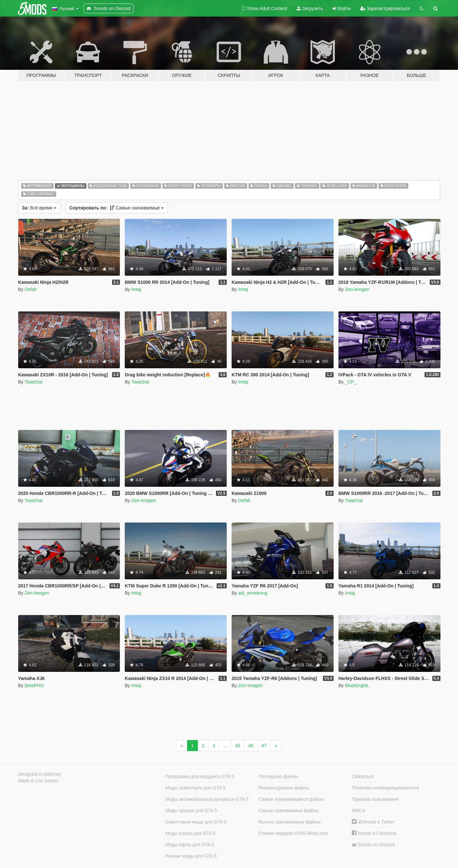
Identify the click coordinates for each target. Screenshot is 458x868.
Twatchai (33, 382)
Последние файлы (278, 776)
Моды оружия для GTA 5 (191, 811)
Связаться (363, 776)
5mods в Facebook (374, 833)
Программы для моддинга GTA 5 (200, 776)
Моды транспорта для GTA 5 (195, 788)
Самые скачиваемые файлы (289, 811)
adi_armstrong (253, 593)
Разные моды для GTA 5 (191, 856)
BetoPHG (34, 686)
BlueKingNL (357, 686)
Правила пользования (375, 799)
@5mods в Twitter (373, 822)
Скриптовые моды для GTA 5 (196, 822)
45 (238, 746)
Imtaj (136, 289)
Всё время (39, 208)
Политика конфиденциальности (385, 788)
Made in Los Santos (38, 781)
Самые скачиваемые (117, 208)
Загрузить (310, 8)
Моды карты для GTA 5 (190, 845)
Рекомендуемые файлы (284, 788)
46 (251, 746)
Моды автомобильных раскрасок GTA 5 (207, 799)
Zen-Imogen (357, 289)
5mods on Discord (373, 845)
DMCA (358, 811)
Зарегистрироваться (385, 8)
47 (264, 746)
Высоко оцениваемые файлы (290, 822)
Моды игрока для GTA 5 (190, 833)
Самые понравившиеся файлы (291, 799)
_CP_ (351, 382)
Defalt (31, 289)
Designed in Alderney (40, 774)
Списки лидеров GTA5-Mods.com (293, 833)
